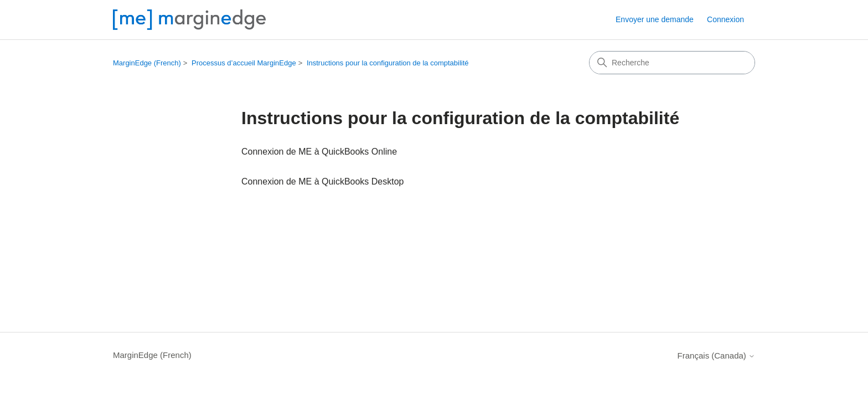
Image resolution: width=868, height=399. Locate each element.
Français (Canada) (716, 355)
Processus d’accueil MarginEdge (244, 63)
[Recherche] (672, 63)
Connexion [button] (725, 19)
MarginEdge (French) (147, 63)
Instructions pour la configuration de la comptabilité (388, 63)
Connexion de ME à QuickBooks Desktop (322, 181)
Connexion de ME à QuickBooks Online (319, 152)
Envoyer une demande (655, 19)
